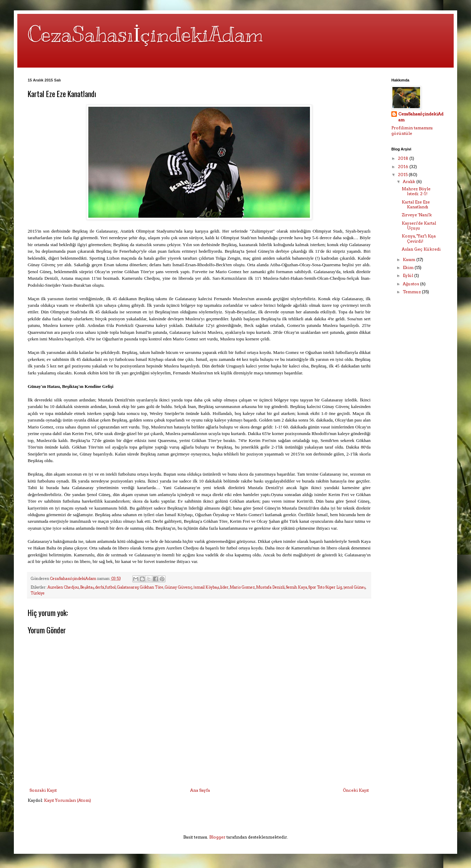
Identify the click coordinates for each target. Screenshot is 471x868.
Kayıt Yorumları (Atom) (68, 800)
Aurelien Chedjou (63, 587)
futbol (110, 587)
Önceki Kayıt (356, 790)
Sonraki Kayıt (43, 790)
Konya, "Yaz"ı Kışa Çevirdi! (419, 238)
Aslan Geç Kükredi (421, 249)
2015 (403, 175)
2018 (404, 158)
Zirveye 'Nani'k (417, 215)
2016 (404, 167)
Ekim (409, 267)
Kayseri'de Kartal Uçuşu (419, 225)
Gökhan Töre (152, 587)
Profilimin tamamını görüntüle (412, 131)
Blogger (217, 837)
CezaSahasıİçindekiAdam (145, 35)
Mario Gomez (242, 587)
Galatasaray (128, 587)
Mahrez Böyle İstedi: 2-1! (416, 191)
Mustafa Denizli (270, 587)
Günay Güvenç (178, 587)
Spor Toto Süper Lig (325, 587)
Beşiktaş (87, 587)
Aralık (410, 181)
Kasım (410, 259)
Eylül (408, 275)
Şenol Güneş (354, 587)
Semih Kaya (296, 587)
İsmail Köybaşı (206, 587)
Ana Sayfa (200, 790)
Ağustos (411, 284)
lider (224, 587)
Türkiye (38, 593)
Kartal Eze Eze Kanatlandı (416, 204)
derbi (100, 587)
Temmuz (412, 292)
